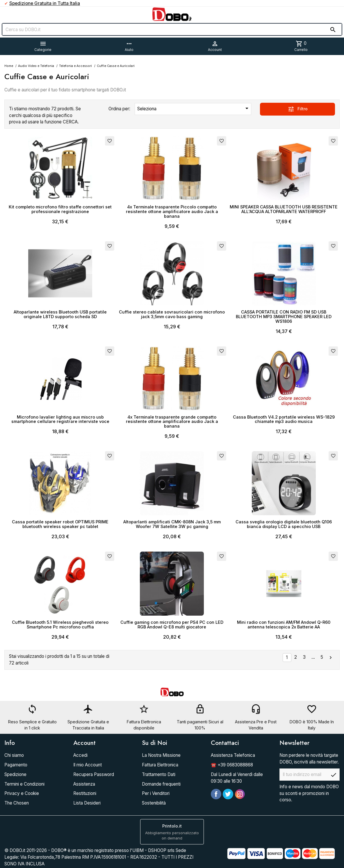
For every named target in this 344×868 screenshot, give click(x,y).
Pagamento (16, 765)
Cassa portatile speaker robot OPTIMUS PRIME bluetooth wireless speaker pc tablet (60, 524)
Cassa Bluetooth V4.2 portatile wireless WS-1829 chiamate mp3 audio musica (284, 419)
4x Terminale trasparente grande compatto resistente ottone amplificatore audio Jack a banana (172, 422)
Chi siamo (14, 755)
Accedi (80, 755)
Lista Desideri (87, 803)
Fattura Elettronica (160, 765)
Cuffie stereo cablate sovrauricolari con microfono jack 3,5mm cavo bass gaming (172, 314)
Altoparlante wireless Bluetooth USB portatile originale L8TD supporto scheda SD (60, 314)
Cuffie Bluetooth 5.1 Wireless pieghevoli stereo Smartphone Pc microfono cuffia (60, 625)
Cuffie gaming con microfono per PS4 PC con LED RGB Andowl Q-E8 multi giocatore (172, 625)
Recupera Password (94, 774)
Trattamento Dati (159, 774)
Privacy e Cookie (22, 793)
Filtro (298, 109)
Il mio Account (88, 765)
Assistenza (84, 784)
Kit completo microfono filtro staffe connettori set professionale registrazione (60, 209)
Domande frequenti (161, 784)
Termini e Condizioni (24, 784)
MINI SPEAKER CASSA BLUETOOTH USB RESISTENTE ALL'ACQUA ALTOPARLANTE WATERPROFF (284, 209)
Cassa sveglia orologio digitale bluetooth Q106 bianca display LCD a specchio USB (284, 524)
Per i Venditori (156, 793)
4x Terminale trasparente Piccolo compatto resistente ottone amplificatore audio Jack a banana (172, 211)
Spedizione (15, 774)
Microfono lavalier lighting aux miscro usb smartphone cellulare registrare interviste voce (60, 419)
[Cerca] (172, 29)
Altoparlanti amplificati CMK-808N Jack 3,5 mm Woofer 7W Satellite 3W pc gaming (172, 524)
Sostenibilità (154, 803)
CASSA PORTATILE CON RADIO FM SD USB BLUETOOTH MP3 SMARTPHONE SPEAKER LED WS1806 (284, 317)
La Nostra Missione (161, 755)
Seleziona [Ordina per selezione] (194, 108)
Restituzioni (85, 793)
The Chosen (17, 803)
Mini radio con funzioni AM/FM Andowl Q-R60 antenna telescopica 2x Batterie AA (284, 625)
